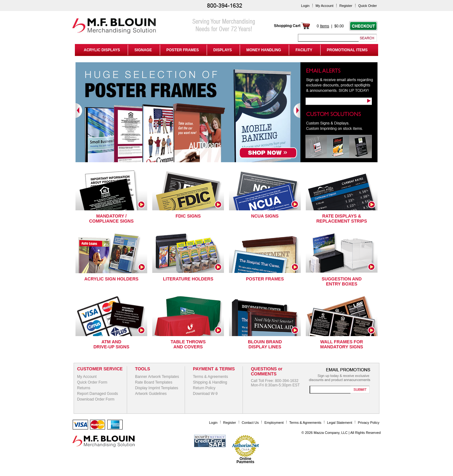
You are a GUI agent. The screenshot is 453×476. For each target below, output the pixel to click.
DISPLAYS (223, 50)
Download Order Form (96, 399)
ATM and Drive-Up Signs (111, 344)
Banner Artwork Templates (157, 377)
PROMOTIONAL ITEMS (347, 50)
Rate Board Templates (154, 382)
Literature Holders (188, 279)
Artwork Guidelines (151, 394)
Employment (274, 423)
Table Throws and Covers (188, 344)
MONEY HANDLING (264, 50)
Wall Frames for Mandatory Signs (342, 344)
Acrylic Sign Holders (111, 279)
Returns (84, 388)
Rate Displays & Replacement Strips (341, 219)
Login (305, 6)
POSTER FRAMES (183, 50)
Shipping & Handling (210, 382)
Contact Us (250, 423)
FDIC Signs (188, 216)
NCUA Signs (265, 216)
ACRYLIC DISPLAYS (101, 50)
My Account (324, 6)
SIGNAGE (143, 50)
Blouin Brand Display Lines (265, 344)
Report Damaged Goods (98, 394)
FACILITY (304, 50)
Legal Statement (340, 423)
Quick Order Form (92, 382)
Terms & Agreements (210, 377)
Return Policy (204, 388)
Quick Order (368, 6)
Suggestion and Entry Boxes (341, 281)
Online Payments (246, 460)
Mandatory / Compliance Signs (111, 219)
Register (346, 6)
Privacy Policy (369, 423)
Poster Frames (265, 279)
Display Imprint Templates (157, 388)
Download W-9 (205, 394)
